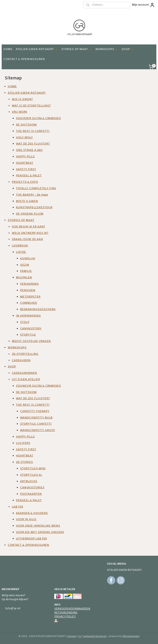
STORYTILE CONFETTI (36, 424)
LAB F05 (17, 507)
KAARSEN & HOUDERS (32, 513)
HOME (8, 49)
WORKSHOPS (107, 49)
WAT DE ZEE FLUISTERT (33, 144)
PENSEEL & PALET (29, 176)
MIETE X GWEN (27, 201)
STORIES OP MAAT (77, 49)
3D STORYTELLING (25, 354)
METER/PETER (30, 297)
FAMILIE (26, 271)
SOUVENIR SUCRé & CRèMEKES (38, 118)
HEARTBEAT (25, 163)
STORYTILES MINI (33, 469)
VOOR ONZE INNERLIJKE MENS (38, 526)
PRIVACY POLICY (65, 617)
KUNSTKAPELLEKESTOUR (34, 208)
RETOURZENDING (66, 613)
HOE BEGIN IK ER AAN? (28, 227)
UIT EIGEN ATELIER (26, 379)
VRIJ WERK (19, 112)
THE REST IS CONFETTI (33, 131)
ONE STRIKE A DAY (29, 150)
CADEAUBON (21, 360)
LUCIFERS (23, 443)
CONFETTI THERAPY (35, 411)
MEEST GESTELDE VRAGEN (31, 341)
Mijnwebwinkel (131, 636)
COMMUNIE (29, 303)
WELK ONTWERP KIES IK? (30, 233)
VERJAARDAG (29, 284)
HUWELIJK (28, 259)
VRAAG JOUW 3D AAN (27, 240)
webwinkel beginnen (95, 636)
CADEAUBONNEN (24, 373)
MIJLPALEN (24, 278)
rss (80, 636)
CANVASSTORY (31, 329)
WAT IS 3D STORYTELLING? (31, 106)
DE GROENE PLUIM (30, 214)
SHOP (128, 49)
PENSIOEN (28, 290)
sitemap (72, 636)
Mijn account (143, 5)
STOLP (25, 322)
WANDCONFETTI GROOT (38, 430)
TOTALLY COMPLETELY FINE (36, 188)
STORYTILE (28, 335)
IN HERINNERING (28, 316)
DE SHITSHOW (26, 125)
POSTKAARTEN (31, 494)
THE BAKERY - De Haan (32, 195)
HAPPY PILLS (25, 157)
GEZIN (25, 265)
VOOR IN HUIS (26, 520)
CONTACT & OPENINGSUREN (24, 59)
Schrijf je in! (13, 609)
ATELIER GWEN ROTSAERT (37, 49)
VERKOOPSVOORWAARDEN (72, 609)
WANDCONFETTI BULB (36, 418)
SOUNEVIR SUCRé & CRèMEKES (38, 386)
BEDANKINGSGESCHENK (38, 309)
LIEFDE (21, 252)
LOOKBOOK (20, 246)
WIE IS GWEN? (22, 99)
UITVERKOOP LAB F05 (31, 539)
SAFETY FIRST (26, 169)
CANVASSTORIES (32, 488)
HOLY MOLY (24, 138)
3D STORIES (24, 462)
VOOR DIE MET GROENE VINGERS (40, 532)
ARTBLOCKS (29, 481)
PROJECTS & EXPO (25, 182)
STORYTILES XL (31, 475)
